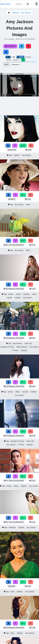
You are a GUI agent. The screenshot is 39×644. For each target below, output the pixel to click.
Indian (34, 294)
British (18, 392)
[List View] (13, 57)
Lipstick (10, 298)
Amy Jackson (26, 13)
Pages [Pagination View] (28, 57)
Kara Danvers (17, 343)
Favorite (10, 46)
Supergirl (24, 350)
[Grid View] (8, 57)
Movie (28, 205)
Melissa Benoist (22, 347)
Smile (12, 592)
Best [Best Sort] (9, 60)
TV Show (15, 350)
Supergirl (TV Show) (17, 441)
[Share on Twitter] (22, 46)
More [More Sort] (16, 60)
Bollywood (12, 527)
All (6, 65)
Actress (18, 294)
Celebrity (15, 13)
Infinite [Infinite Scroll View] (20, 57)
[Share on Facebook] (6, 52)
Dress (12, 633)
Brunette (25, 392)
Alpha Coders (5, 4)
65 (23, 145)
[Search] (28, 4)
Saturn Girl (28, 343)
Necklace (27, 294)
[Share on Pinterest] (28, 46)
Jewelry (11, 294)
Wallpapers (16, 65)
